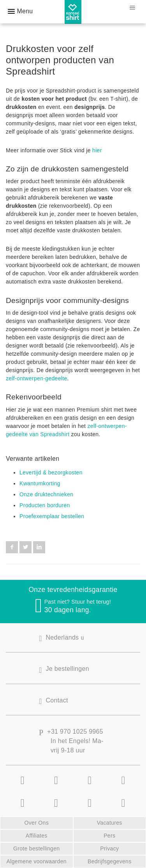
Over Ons (37, 823)
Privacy (109, 848)
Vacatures (110, 823)
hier (97, 150)
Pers (109, 836)
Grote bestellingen (36, 848)
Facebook (12, 547)
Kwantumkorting (40, 483)
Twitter (26, 547)
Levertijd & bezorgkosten (51, 472)
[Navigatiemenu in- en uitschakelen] (132, 8)
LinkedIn (39, 547)
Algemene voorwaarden (37, 861)
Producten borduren (45, 505)
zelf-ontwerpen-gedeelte (37, 378)
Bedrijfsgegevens (110, 861)
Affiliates (37, 836)
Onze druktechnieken (46, 494)
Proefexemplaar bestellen (52, 516)
